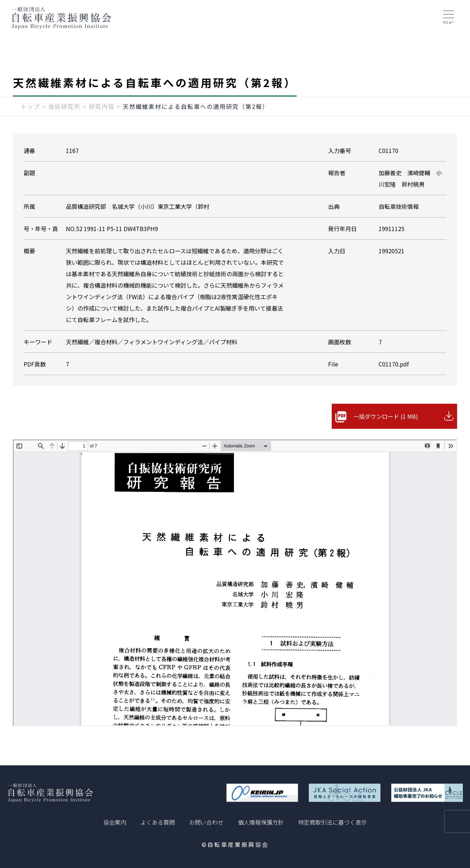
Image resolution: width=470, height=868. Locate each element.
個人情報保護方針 (261, 822)
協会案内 (115, 822)
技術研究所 (64, 106)
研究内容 (102, 106)
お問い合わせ (206, 822)
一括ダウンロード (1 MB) (386, 416)
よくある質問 (158, 822)
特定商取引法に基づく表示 (332, 822)
